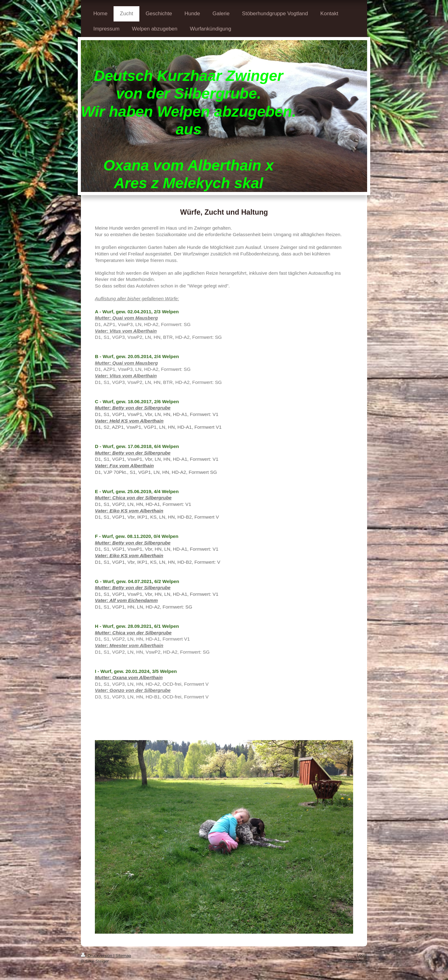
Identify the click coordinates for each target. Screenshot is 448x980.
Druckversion (97, 956)
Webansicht (356, 961)
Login (362, 955)
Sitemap (124, 956)
